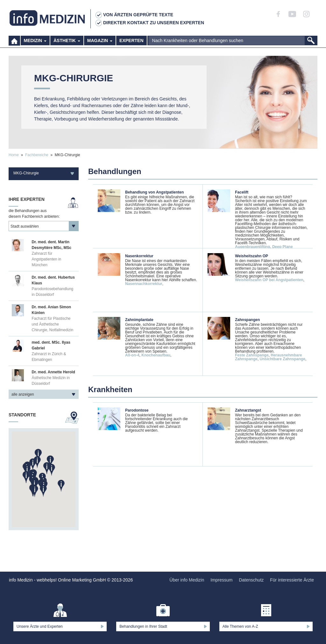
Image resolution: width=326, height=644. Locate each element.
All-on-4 (132, 355)
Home (14, 155)
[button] (43, 491)
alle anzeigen (23, 394)
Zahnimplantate (139, 320)
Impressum (221, 580)
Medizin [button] (35, 41)
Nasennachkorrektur (144, 284)
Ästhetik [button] (67, 41)
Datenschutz (251, 580)
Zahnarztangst (248, 410)
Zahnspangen (247, 320)
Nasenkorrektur (139, 256)
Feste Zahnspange (252, 355)
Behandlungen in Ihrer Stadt (143, 626)
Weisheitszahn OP (252, 256)
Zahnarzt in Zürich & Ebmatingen (49, 357)
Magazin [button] (100, 41)
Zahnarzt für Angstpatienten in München (47, 259)
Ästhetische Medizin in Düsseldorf (51, 381)
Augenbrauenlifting (252, 247)
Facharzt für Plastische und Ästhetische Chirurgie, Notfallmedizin (53, 324)
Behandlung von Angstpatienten (154, 192)
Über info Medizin (187, 580)
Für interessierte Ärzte (292, 580)
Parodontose (137, 410)
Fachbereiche (37, 155)
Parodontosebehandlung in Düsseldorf (53, 292)
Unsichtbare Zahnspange (283, 359)
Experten (131, 41)
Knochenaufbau (156, 355)
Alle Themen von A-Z (240, 626)
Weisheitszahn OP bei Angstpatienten (269, 280)
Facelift (242, 192)
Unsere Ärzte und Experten (40, 626)
